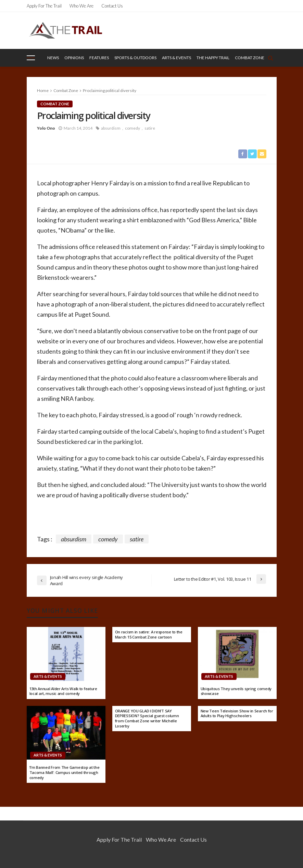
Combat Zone (250, 58)
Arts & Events (176, 58)
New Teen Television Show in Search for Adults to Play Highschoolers (237, 714)
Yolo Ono (46, 128)
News (53, 58)
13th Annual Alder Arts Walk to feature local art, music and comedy (63, 691)
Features (99, 58)
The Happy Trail (213, 58)
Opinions (74, 58)
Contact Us (112, 6)
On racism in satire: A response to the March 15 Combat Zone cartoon (149, 635)
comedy (132, 128)
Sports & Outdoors (135, 58)
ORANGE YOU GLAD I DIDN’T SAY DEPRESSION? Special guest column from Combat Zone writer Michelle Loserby (147, 719)
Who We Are (81, 6)
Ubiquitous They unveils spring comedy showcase (236, 691)
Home (43, 90)
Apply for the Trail (44, 6)
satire (150, 128)
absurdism (111, 128)
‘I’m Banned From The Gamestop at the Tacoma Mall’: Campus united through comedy (65, 772)
